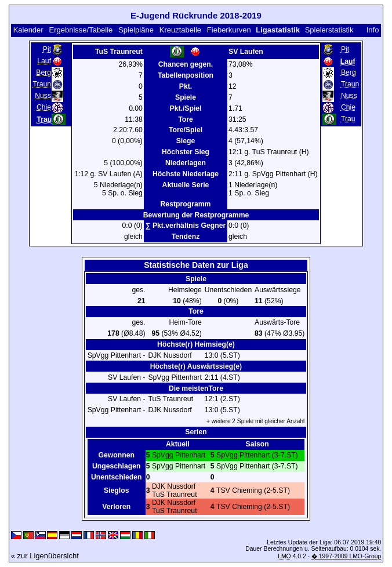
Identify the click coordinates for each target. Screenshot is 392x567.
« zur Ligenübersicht (45, 556)
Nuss (43, 96)
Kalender (28, 30)
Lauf (44, 61)
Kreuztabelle (180, 30)
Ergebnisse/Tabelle (81, 30)
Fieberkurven (229, 30)
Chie (44, 107)
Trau (348, 119)
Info (373, 30)
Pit (47, 49)
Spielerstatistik (329, 30)
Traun (42, 84)
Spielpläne (136, 30)
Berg (43, 72)
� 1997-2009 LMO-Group (346, 556)
